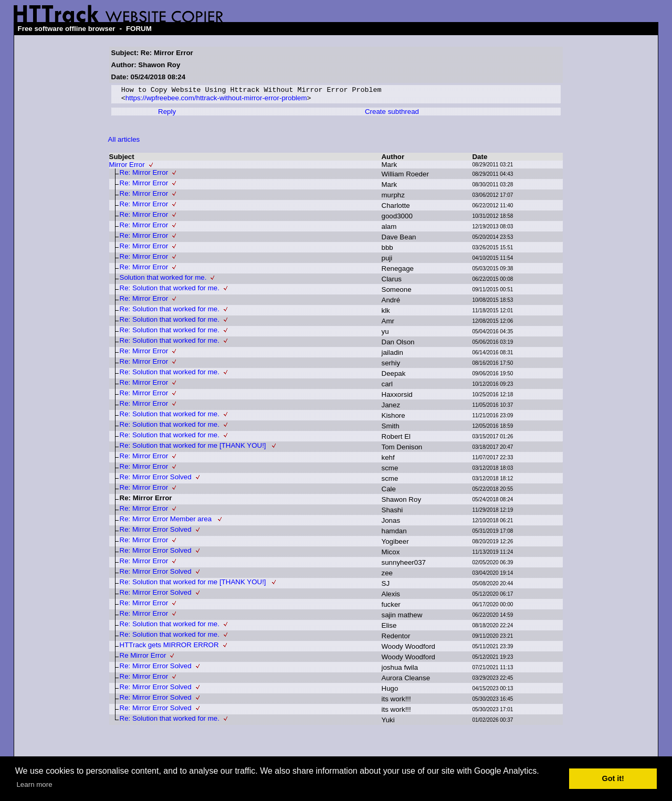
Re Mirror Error (143, 658)
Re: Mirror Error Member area (167, 521)
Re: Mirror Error (144, 175)
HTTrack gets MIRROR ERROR (169, 647)
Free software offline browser (67, 29)
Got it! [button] (613, 778)
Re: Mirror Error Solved (156, 479)
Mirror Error (127, 167)
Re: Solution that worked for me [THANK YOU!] (194, 448)
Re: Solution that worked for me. (170, 291)
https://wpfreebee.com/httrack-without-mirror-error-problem (216, 101)
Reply (167, 114)
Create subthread (392, 114)
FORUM (139, 29)
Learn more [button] (34, 784)
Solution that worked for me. (163, 280)
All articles (124, 142)
